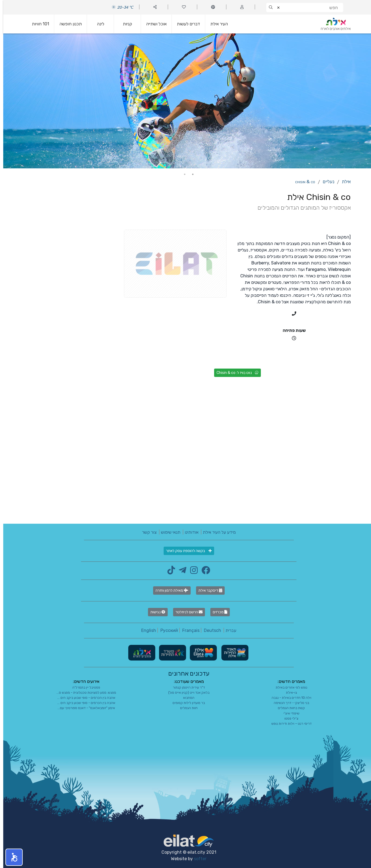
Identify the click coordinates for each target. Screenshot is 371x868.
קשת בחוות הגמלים (288, 708)
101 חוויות (37, 24)
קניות (124, 24)
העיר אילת (216, 24)
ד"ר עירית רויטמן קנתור (186, 687)
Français (188, 630)
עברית (228, 630)
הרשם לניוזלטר (186, 612)
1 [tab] (190, 174)
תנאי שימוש (167, 532)
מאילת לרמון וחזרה (169, 590)
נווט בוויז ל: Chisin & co (234, 373)
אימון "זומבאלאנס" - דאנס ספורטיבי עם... (83, 708)
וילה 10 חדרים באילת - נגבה (288, 698)
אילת (343, 182)
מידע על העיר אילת (216, 532)
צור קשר (146, 532)
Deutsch (209, 630)
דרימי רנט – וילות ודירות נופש (288, 724)
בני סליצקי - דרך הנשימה (288, 703)
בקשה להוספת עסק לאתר (186, 551)
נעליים (325, 182)
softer (197, 859)
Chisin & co (302, 182)
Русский (166, 630)
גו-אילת (288, 692)
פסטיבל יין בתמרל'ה (83, 687)
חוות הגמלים (186, 708)
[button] (11, 857)
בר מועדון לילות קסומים (185, 703)
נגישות (155, 612)
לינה (97, 24)
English (145, 630)
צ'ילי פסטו (288, 718)
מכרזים (217, 612)
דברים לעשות (185, 24)
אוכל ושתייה (153, 24)
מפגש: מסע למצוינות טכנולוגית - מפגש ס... (83, 692)
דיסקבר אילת (207, 590)
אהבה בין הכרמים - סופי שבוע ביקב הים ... (83, 698)
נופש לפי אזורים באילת (288, 687)
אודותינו (188, 532)
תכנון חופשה (67, 24)
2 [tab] (181, 174)
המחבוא (185, 698)
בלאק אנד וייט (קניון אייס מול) (186, 692)
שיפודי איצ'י (288, 713)
